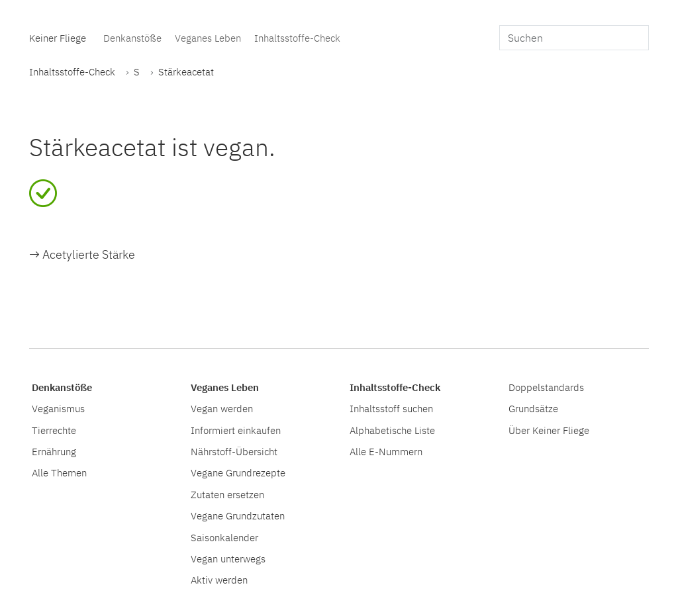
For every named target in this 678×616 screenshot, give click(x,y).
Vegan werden (222, 408)
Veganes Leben (208, 38)
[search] (574, 38)
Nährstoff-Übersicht (234, 451)
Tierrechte (54, 430)
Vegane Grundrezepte (238, 472)
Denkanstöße (132, 38)
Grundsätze (533, 408)
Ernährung (54, 451)
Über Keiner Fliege (549, 430)
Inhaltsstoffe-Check (297, 38)
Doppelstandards (546, 387)
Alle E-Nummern (386, 451)
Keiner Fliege (58, 38)
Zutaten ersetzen (227, 494)
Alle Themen (59, 472)
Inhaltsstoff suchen (391, 408)
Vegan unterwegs (228, 558)
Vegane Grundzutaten (238, 515)
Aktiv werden (219, 580)
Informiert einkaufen (236, 430)
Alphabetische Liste (392, 430)
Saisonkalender (224, 537)
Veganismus (58, 408)
